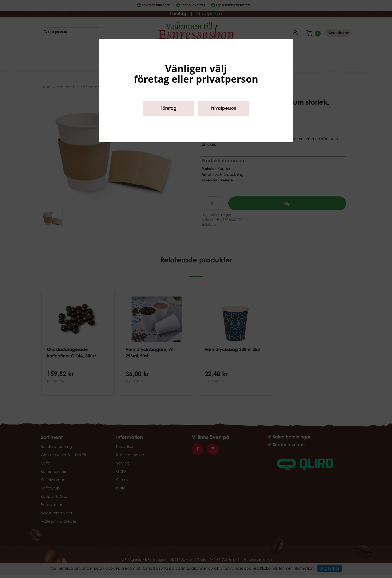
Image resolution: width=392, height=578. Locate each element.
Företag (168, 108)
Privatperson (224, 108)
